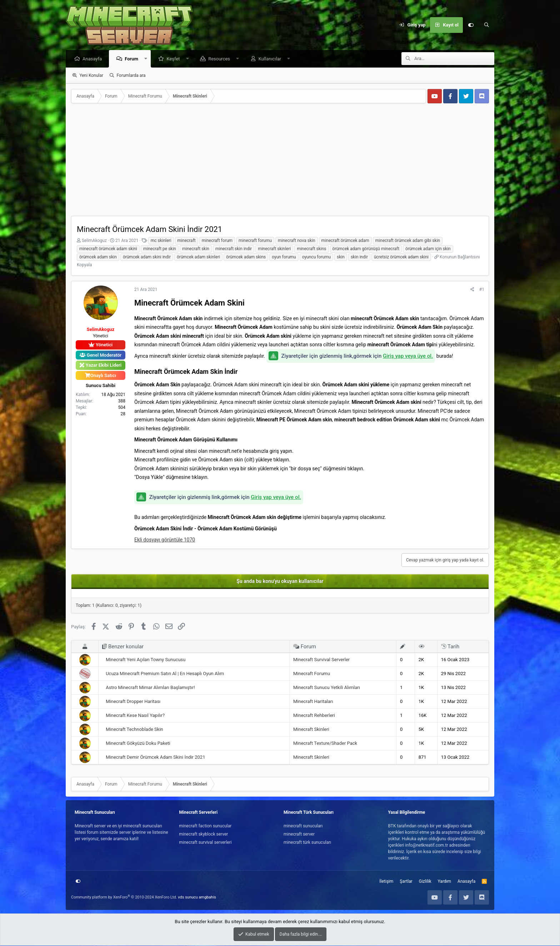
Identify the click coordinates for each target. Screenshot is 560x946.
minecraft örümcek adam (345, 241)
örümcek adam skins (246, 257)
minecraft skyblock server (204, 834)
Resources (221, 59)
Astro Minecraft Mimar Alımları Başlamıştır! (150, 688)
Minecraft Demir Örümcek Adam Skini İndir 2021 (155, 757)
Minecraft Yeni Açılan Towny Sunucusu (146, 660)
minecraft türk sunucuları (307, 843)
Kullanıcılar (272, 59)
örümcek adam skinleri (198, 257)
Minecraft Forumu (312, 674)
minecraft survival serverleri (206, 843)
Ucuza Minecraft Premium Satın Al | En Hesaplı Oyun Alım (165, 674)
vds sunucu (188, 898)
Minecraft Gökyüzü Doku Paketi (138, 744)
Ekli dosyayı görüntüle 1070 (165, 540)
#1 (482, 290)
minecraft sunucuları (303, 826)
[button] (148, 59)
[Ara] (486, 25)
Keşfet (175, 59)
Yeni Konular (91, 76)
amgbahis (207, 898)
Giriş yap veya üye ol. (408, 356)
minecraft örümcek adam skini (108, 249)
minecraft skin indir (234, 249)
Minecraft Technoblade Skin (134, 730)
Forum (133, 59)
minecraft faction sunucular (206, 826)
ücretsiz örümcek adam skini (401, 257)
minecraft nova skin (297, 241)
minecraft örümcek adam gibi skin (408, 241)
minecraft (187, 241)
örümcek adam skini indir (147, 257)
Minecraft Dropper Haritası (133, 702)
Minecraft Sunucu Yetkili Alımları (327, 688)
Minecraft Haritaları (313, 702)
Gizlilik (425, 882)
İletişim (386, 882)
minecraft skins (311, 249)
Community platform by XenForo (124, 898)
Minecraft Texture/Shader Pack (325, 744)
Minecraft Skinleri (311, 730)
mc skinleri (161, 241)
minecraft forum (217, 241)
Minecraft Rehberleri (314, 716)
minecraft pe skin (160, 249)
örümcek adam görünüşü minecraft (366, 249)
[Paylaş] (472, 290)
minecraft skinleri (274, 249)
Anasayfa (94, 59)
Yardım (445, 882)
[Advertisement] (280, 163)
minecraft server (299, 834)
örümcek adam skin (98, 257)
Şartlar (406, 882)
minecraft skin (196, 249)
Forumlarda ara (131, 76)
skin (341, 257)
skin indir (359, 257)
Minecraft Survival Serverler (321, 660)
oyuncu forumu (316, 257)
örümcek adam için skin (428, 249)
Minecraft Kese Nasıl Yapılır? (135, 716)
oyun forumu (284, 257)
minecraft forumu (255, 241)
